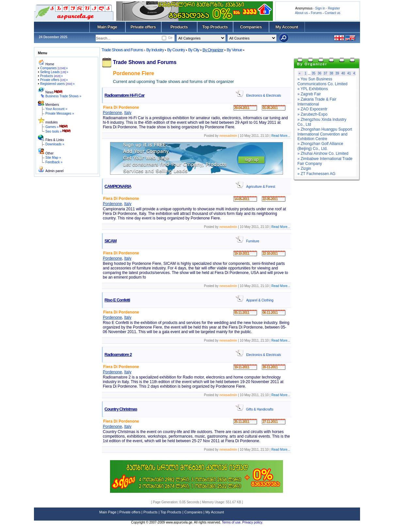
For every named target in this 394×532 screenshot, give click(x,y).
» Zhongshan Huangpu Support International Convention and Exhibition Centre (325, 134)
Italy (128, 113)
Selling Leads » (54, 72)
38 (331, 73)
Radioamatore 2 (118, 355)
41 (349, 73)
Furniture (253, 241)
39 (337, 73)
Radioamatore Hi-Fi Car (124, 95)
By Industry (155, 50)
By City (194, 50)
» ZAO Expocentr (312, 109)
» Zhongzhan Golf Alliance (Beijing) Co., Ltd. (320, 146)
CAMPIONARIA (118, 186)
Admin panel (55, 171)
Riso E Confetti (117, 300)
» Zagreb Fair (309, 94)
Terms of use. (232, 522)
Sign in (320, 8)
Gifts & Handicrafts (260, 409)
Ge (170, 38)
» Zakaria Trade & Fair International (317, 102)
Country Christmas (121, 409)
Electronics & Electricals (264, 96)
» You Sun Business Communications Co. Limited (322, 81)
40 (343, 73)
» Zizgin (304, 169)
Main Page (107, 27)
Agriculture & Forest (260, 187)
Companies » (54, 68)
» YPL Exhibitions (313, 89)
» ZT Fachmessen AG (316, 174)
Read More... (281, 136)
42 (355, 73)
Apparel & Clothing (260, 300)
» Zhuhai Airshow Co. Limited (323, 153)
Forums (316, 13)
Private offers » (54, 80)
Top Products (215, 27)
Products (179, 27)
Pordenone (112, 113)
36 (319, 73)
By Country (176, 50)
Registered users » (57, 84)
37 (325, 73)
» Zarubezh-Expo (312, 114)
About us (301, 13)
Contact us (333, 13)
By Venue (234, 50)
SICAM (110, 241)
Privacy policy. (252, 522)
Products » (52, 76)
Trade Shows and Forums (122, 50)
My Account (287, 27)
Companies (251, 27)
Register (334, 8)
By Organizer (213, 50)
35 (314, 73)
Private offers (143, 27)
